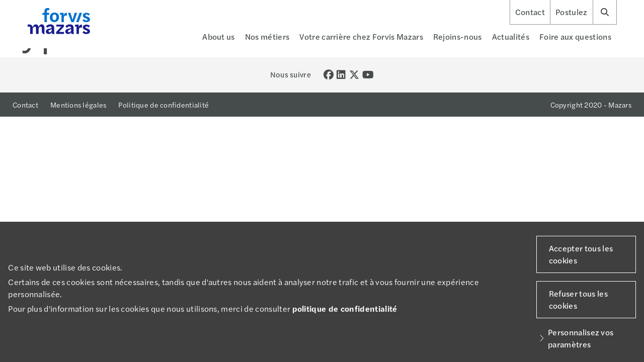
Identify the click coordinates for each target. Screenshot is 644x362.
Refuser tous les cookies (578, 299)
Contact (530, 12)
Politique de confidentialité (164, 105)
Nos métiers (267, 36)
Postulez (572, 12)
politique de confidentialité (345, 308)
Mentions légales (78, 105)
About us (219, 36)
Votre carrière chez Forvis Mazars (361, 36)
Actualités (511, 36)
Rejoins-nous (458, 36)
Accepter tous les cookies (581, 254)
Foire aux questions (575, 36)
